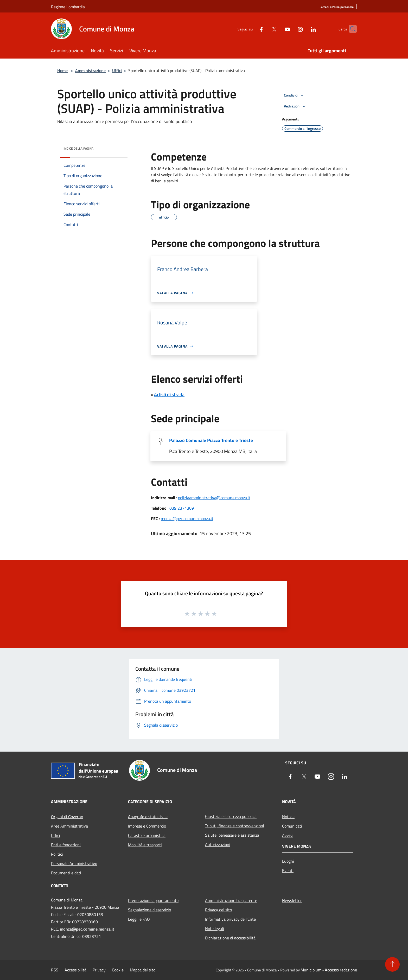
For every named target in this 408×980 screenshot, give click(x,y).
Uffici (117, 71)
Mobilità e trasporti (145, 845)
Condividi (295, 95)
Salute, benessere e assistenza (232, 835)
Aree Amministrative (69, 826)
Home (62, 71)
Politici (57, 854)
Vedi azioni (296, 106)
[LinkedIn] (304, 29)
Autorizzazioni (218, 844)
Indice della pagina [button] (78, 148)
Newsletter (292, 900)
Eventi (288, 870)
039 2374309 (182, 508)
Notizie (288, 817)
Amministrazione (90, 71)
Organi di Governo (67, 817)
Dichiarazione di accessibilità (230, 938)
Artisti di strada (169, 395)
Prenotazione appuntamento (153, 900)
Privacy (99, 970)
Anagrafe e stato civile (148, 817)
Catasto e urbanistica (147, 835)
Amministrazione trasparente (231, 900)
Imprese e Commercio (147, 826)
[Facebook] (252, 29)
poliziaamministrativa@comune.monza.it (214, 498)
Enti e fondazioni (66, 845)
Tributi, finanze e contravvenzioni (235, 826)
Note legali (215, 928)
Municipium (311, 970)
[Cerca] (351, 29)
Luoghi (288, 861)
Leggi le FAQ (139, 919)
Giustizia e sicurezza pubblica (231, 816)
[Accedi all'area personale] (337, 7)
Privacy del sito (218, 910)
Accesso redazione (341, 970)
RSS (55, 970)
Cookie (118, 970)
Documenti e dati (66, 873)
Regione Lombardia (68, 7)
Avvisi (287, 835)
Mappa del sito (143, 970)
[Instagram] (291, 29)
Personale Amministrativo (74, 863)
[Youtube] (278, 29)
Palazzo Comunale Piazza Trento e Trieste (211, 440)
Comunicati (292, 826)
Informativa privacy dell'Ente (230, 919)
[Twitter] (265, 29)
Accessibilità (75, 970)
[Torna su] (392, 964)
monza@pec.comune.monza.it (187, 518)
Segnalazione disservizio (149, 910)
